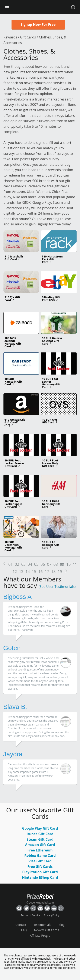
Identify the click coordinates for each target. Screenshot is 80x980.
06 (43, 564)
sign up (42, 143)
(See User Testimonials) (57, 587)
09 (62, 564)
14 (28, 571)
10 (69, 564)
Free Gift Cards (40, 867)
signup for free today (54, 224)
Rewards (10, 37)
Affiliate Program (42, 935)
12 (15, 571)
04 (30, 564)
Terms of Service (31, 915)
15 (34, 571)
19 (60, 571)
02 (17, 564)
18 (53, 571)
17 (47, 571)
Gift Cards (28, 37)
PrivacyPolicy (52, 915)
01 (11, 564)
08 (56, 564)
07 (49, 564)
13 (21, 571)
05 (36, 564)
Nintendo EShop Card (40, 877)
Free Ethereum (40, 850)
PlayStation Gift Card (40, 872)
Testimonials (42, 925)
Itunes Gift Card (40, 834)
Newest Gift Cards (47, 930)
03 (23, 564)
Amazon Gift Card (40, 845)
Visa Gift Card (40, 861)
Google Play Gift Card (40, 828)
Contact (21, 925)
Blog (62, 925)
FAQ (24, 930)
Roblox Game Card (40, 856)
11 (75, 564)
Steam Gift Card (40, 839)
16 (41, 571)
